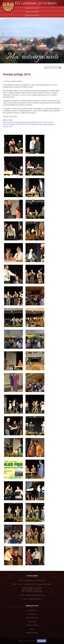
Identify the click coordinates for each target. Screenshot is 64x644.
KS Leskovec (32, 614)
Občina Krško (32, 622)
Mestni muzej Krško (32, 618)
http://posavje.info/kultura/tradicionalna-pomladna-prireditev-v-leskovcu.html (28, 122)
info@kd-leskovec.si (35, 599)
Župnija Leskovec (32, 633)
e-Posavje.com (32, 610)
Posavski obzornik (32, 625)
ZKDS (32, 629)
